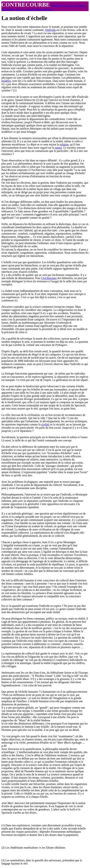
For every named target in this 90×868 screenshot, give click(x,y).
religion (64, 144)
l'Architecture (49, 278)
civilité (45, 424)
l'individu (50, 30)
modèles (6, 81)
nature (58, 148)
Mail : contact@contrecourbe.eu (34, 9)
